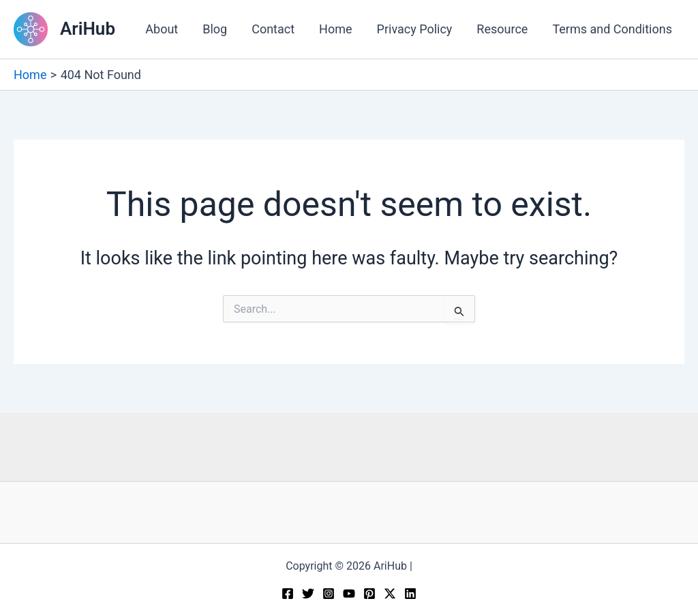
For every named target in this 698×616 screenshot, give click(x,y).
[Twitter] (308, 594)
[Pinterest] (369, 594)
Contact (273, 29)
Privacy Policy (415, 29)
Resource (502, 29)
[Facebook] (288, 594)
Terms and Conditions (612, 29)
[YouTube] (349, 594)
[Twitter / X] (390, 594)
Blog (215, 29)
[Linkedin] (410, 594)
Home (335, 29)
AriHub (88, 29)
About (162, 29)
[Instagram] (329, 594)
